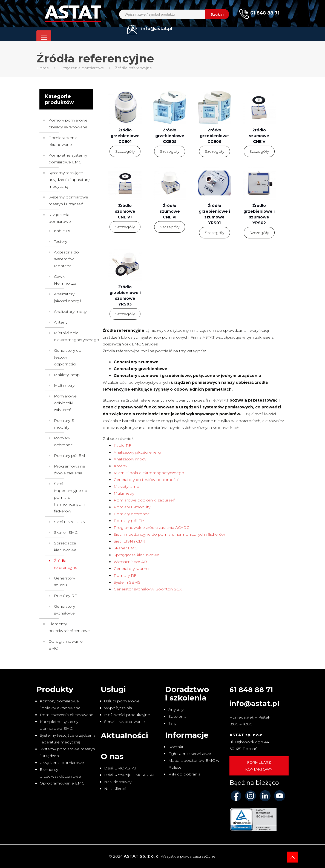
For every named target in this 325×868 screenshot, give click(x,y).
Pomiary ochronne (132, 514)
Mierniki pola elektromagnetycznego (149, 473)
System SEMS (127, 582)
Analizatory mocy (130, 459)
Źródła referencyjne (66, 564)
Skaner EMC (125, 548)
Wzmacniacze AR (130, 562)
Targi (173, 723)
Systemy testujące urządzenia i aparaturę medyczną (69, 180)
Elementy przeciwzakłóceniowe (69, 627)
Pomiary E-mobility (132, 507)
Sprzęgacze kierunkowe (136, 555)
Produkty (55, 689)
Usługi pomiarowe (122, 701)
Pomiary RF (125, 575)
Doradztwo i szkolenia (187, 693)
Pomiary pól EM (129, 521)
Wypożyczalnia (118, 708)
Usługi (113, 689)
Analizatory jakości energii (138, 452)
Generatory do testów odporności (146, 480)
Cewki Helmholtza (65, 280)
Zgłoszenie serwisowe (190, 754)
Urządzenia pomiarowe (82, 68)
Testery (61, 241)
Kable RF (122, 445)
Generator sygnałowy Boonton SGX (148, 589)
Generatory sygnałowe (64, 610)
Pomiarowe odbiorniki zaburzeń (144, 500)
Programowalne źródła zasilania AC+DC (151, 527)
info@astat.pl (254, 703)
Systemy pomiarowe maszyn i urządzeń (68, 201)
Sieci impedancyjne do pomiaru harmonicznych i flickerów (169, 534)
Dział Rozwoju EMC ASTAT (129, 775)
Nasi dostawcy (118, 782)
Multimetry (124, 493)
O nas (112, 756)
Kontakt (176, 747)
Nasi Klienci (115, 789)
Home (43, 68)
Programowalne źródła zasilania (70, 470)
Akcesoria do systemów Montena (66, 259)
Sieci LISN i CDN (130, 541)
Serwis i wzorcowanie (124, 722)
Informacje (187, 735)
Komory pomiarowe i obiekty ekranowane (69, 124)
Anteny (120, 466)
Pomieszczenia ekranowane (63, 141)
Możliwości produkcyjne (127, 715)
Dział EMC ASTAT (120, 768)
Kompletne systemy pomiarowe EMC (68, 159)
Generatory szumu (131, 569)
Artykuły (176, 710)
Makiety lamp (126, 486)
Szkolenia (177, 716)
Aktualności (124, 736)
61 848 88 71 (251, 690)
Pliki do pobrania (184, 774)
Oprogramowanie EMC (66, 645)
